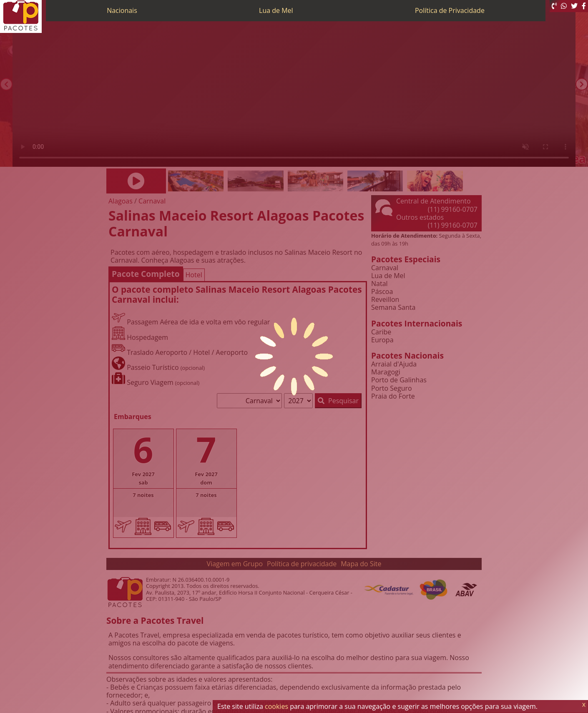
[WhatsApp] (564, 6)
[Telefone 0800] (554, 6)
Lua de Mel (276, 10)
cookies (276, 706)
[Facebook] (584, 6)
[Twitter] (574, 6)
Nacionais (122, 10)
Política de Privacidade (450, 10)
